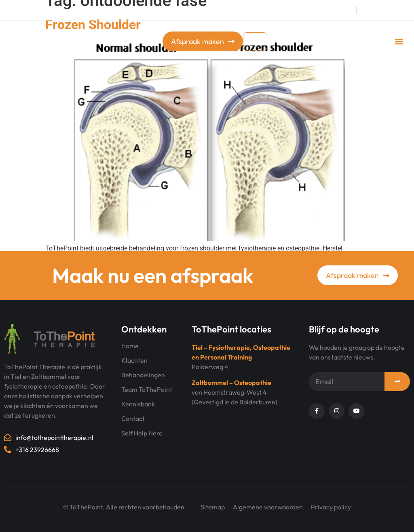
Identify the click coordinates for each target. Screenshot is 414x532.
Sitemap (213, 507)
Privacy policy (331, 507)
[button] (399, 41)
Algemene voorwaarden (268, 507)
